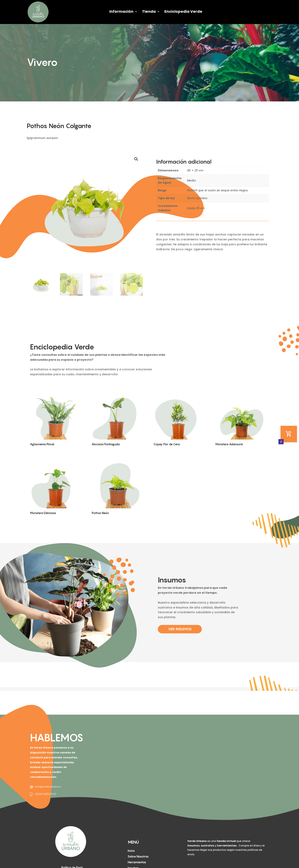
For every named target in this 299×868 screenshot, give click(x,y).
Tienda (149, 11)
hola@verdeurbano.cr (48, 787)
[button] (136, 159)
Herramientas (137, 862)
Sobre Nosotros (138, 856)
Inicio (131, 851)
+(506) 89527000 (45, 794)
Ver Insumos (180, 629)
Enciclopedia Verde (183, 11)
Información (121, 11)
